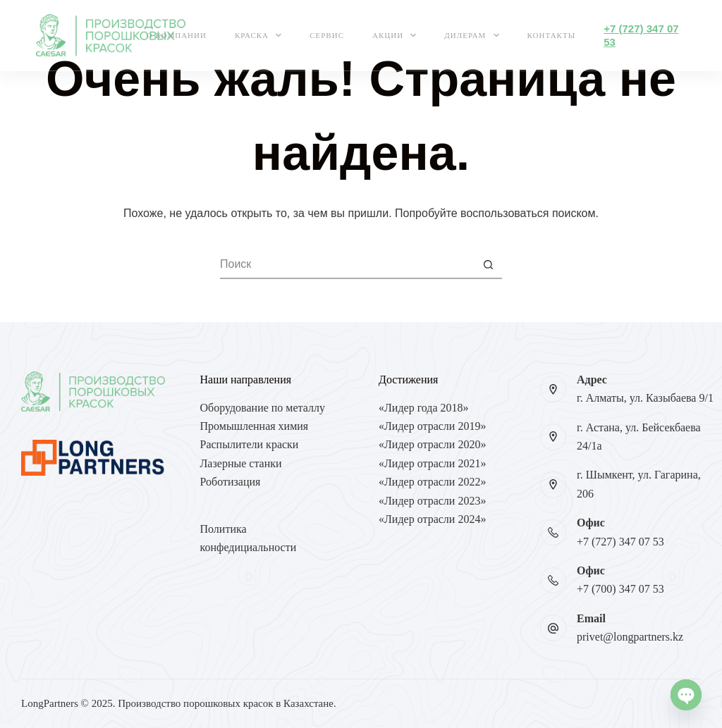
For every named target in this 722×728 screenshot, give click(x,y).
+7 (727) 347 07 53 (620, 542)
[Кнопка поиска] (488, 265)
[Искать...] (347, 265)
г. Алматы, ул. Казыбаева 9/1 (645, 398)
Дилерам (474, 35)
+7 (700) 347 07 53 (620, 589)
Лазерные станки (241, 463)
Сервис (327, 35)
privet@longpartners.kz (630, 637)
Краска (261, 35)
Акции (397, 35)
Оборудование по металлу (263, 408)
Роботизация (231, 482)
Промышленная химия (255, 426)
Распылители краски (250, 444)
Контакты (552, 35)
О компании (177, 35)
